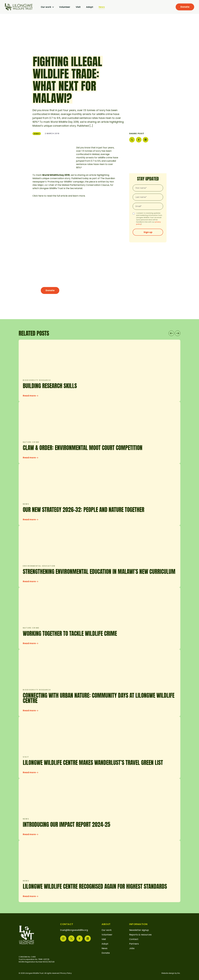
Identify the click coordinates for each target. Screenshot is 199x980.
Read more (30, 396)
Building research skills (50, 386)
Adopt (90, 7)
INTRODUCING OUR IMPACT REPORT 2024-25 (67, 824)
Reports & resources (140, 935)
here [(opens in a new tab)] (41, 196)
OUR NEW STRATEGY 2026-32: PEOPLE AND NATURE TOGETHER (84, 510)
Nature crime (31, 442)
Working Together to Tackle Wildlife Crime (70, 633)
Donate (185, 7)
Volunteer (65, 7)
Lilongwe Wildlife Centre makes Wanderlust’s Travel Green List (93, 763)
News (102, 7)
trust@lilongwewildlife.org (74, 930)
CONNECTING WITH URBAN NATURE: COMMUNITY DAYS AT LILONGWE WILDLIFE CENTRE (99, 698)
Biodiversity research (37, 380)
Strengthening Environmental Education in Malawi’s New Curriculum (99, 572)
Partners (134, 944)
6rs (179, 973)
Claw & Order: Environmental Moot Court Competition (83, 448)
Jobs (132, 948)
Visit (78, 7)
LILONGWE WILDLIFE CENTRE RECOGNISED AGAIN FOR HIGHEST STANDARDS (95, 886)
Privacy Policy (66, 973)
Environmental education (39, 566)
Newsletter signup (139, 930)
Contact (134, 939)
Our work (46, 7)
